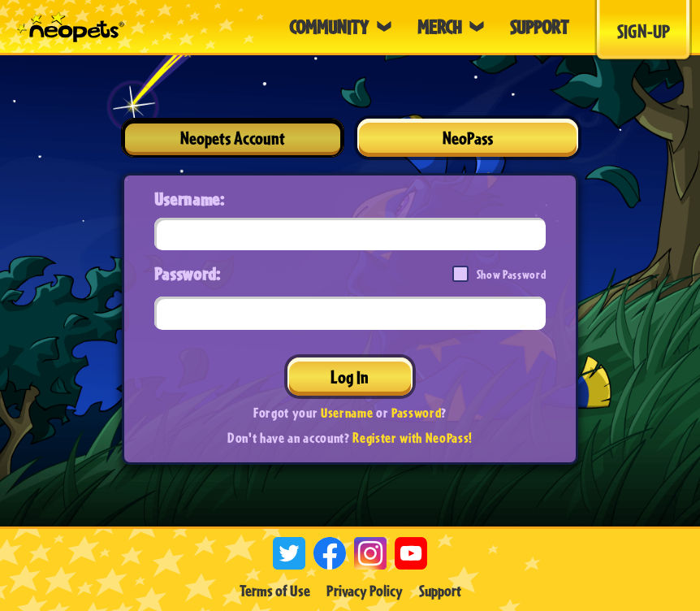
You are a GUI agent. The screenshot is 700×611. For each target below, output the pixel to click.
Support (440, 591)
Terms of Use (275, 591)
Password (416, 412)
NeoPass (468, 138)
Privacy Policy (365, 591)
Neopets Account (233, 138)
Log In (350, 377)
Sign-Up (644, 31)
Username (347, 412)
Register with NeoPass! (413, 438)
